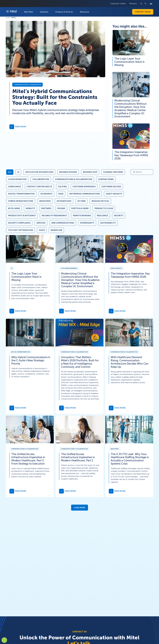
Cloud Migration (17, 179)
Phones (61, 208)
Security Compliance (19, 223)
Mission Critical (100, 201)
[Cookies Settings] (4, 640)
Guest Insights (114, 194)
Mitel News (14, 208)
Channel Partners (113, 172)
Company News (106, 179)
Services (41, 223)
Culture (62, 187)
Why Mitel (28, 12)
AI (18, 172)
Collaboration (41, 179)
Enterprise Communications (85, 194)
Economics (46, 194)
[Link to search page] (141, 4)
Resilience (102, 216)
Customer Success (111, 187)
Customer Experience (84, 187)
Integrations (64, 201)
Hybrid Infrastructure (21, 201)
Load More (80, 508)
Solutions (44, 12)
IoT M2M (81, 201)
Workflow (56, 230)
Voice (42, 230)
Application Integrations (39, 172)
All (10, 172)
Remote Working (82, 216)
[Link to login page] (145, 4)
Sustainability (108, 223)
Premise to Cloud (104, 208)
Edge (61, 194)
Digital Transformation (21, 194)
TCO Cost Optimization (20, 230)
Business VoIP (90, 172)
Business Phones (68, 172)
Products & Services (64, 12)
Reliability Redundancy (54, 216)
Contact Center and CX (39, 187)
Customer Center (118, 4)
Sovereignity (87, 223)
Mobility (30, 208)
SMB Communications (63, 223)
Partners (133, 4)
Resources (85, 12)
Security (119, 216)
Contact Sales (143, 12)
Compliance (14, 187)
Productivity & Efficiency (22, 216)
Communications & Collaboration (74, 179)
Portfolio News (80, 208)
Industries (45, 201)
